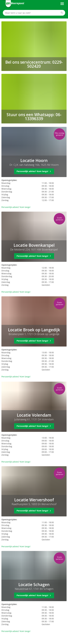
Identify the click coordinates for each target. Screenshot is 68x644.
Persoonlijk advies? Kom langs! (16, 207)
